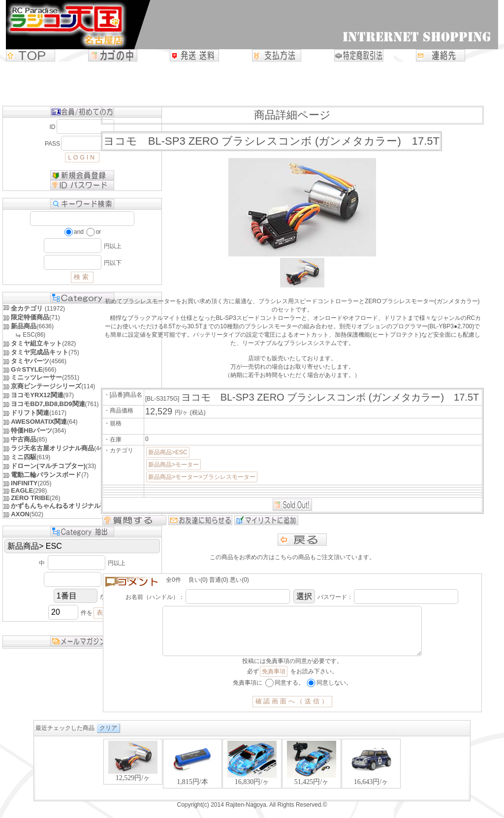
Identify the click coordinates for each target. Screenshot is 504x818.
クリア (108, 738)
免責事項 (274, 681)
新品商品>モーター (173, 465)
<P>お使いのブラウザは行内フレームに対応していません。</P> (252, 778)
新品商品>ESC (168, 452)
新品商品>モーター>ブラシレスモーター (202, 477)
